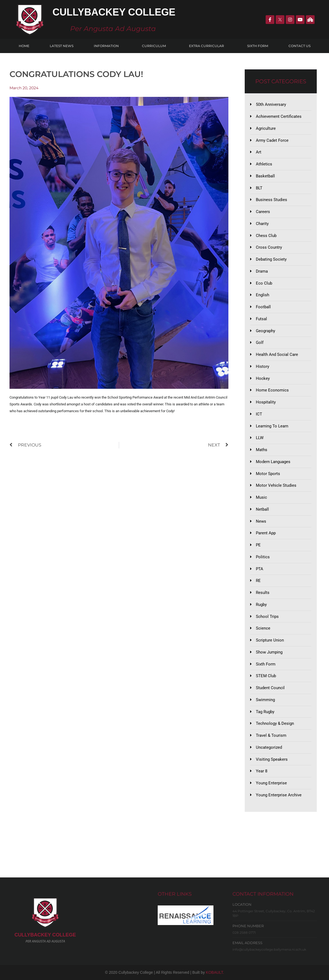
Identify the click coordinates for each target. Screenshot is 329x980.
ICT (259, 414)
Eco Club (264, 283)
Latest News (62, 46)
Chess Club (266, 236)
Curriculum (155, 46)
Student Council (270, 688)
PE (258, 545)
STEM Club (266, 676)
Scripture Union (270, 640)
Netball (262, 509)
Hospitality (266, 402)
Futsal (261, 319)
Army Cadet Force (272, 140)
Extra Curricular (208, 46)
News (261, 521)
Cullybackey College (114, 12)
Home (24, 46)
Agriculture (266, 128)
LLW (260, 438)
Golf (260, 343)
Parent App (266, 533)
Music (261, 497)
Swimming (265, 700)
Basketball (265, 176)
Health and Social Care (277, 355)
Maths (262, 450)
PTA (260, 569)
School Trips (267, 617)
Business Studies (271, 200)
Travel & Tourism (271, 735)
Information (108, 46)
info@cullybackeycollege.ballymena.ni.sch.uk (269, 949)
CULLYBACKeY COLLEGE (45, 935)
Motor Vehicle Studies (276, 485)
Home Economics (272, 390)
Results (263, 593)
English (263, 295)
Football (263, 307)
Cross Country (269, 247)
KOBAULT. (215, 972)
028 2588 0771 (244, 933)
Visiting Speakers (272, 759)
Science (263, 628)
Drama (262, 271)
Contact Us (299, 46)
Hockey (263, 378)
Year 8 (262, 771)
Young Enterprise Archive (279, 795)
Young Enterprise (271, 783)
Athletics (264, 164)
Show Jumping (269, 652)
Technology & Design (275, 723)
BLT (259, 188)
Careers (263, 212)
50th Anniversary (271, 104)
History (263, 366)
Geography (266, 331)
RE (258, 581)
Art (259, 152)
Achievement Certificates (279, 116)
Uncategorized (269, 747)
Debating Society (271, 259)
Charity (262, 224)
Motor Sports (268, 474)
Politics (263, 557)
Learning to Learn (272, 426)
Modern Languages (273, 462)
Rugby (261, 605)
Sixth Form (258, 46)
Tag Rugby (265, 712)
